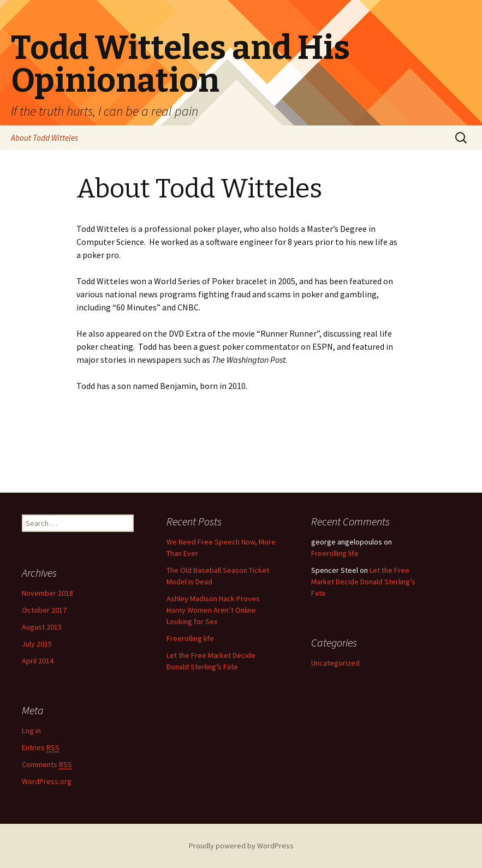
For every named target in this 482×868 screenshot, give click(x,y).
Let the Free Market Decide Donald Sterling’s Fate (363, 582)
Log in (31, 731)
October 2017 (44, 610)
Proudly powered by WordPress (241, 846)
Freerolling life (190, 638)
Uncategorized (335, 663)
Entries (41, 748)
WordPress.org (47, 781)
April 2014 (38, 661)
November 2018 (47, 593)
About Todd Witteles (44, 138)
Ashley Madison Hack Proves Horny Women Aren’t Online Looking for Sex (213, 610)
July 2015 (37, 644)
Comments (47, 765)
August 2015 (42, 627)
